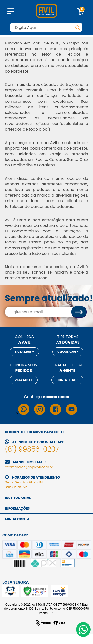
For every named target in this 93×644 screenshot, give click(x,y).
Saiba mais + (24, 352)
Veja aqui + (24, 380)
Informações (17, 508)
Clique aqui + (68, 352)
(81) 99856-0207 (32, 449)
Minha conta (17, 519)
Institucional (18, 498)
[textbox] (46, 27)
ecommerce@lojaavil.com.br (29, 467)
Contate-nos (67, 380)
